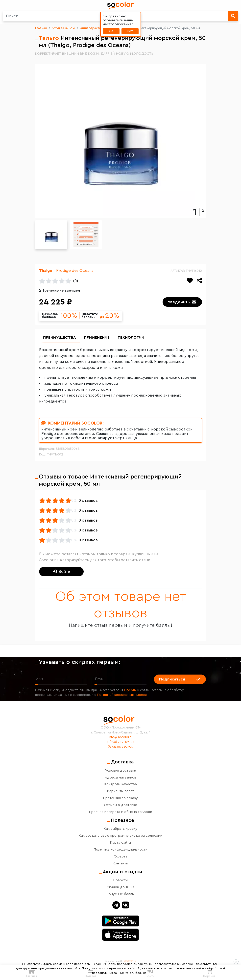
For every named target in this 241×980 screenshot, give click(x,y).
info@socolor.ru (120, 737)
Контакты (121, 863)
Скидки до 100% (121, 887)
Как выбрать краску (120, 829)
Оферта (121, 856)
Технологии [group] (131, 338)
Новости (120, 880)
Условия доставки (121, 770)
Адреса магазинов (120, 777)
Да (111, 31)
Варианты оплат (121, 791)
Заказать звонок (120, 747)
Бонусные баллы (120, 894)
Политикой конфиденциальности (122, 695)
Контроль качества (121, 784)
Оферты (130, 690)
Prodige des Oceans (75, 271)
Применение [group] (97, 338)
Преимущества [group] (60, 338)
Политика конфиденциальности (121, 849)
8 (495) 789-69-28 (120, 742)
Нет (130, 31)
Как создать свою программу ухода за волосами (120, 836)
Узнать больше (136, 973)
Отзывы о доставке (120, 805)
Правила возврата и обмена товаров (121, 812)
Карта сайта (120, 842)
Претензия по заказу (120, 798)
